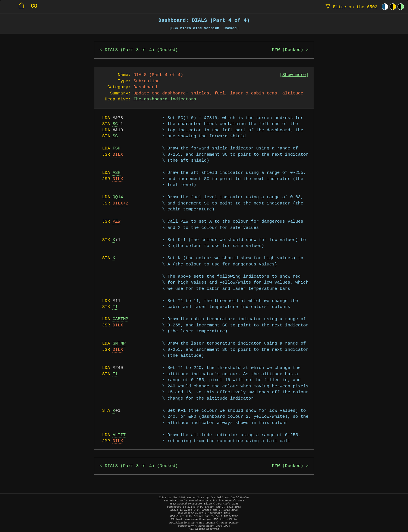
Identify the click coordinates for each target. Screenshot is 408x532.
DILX (118, 155)
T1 (115, 307)
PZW (116, 222)
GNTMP (119, 344)
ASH (116, 173)
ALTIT (119, 435)
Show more (294, 75)
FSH (116, 148)
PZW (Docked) (288, 50)
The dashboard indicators (165, 99)
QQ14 (118, 197)
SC (115, 124)
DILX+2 (120, 203)
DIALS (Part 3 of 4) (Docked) (141, 50)
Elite (350, 7)
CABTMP (120, 319)
